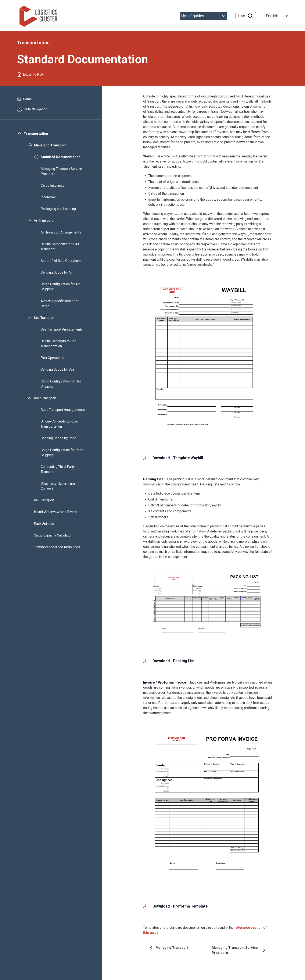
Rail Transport (44, 503)
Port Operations (52, 360)
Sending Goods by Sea (58, 372)
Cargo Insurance (53, 188)
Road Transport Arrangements (63, 412)
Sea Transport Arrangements (62, 332)
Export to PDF (33, 77)
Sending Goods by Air (57, 275)
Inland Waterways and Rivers (56, 514)
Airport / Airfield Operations (61, 263)
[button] (208, 358)
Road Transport (45, 401)
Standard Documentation (61, 159)
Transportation (36, 136)
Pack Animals (44, 526)
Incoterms (48, 200)
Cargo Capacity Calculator (53, 538)
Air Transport (43, 223)
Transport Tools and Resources (57, 550)
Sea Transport (44, 320)
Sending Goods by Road (58, 441)
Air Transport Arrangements (61, 235)
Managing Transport (50, 148)
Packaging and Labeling (58, 211)
